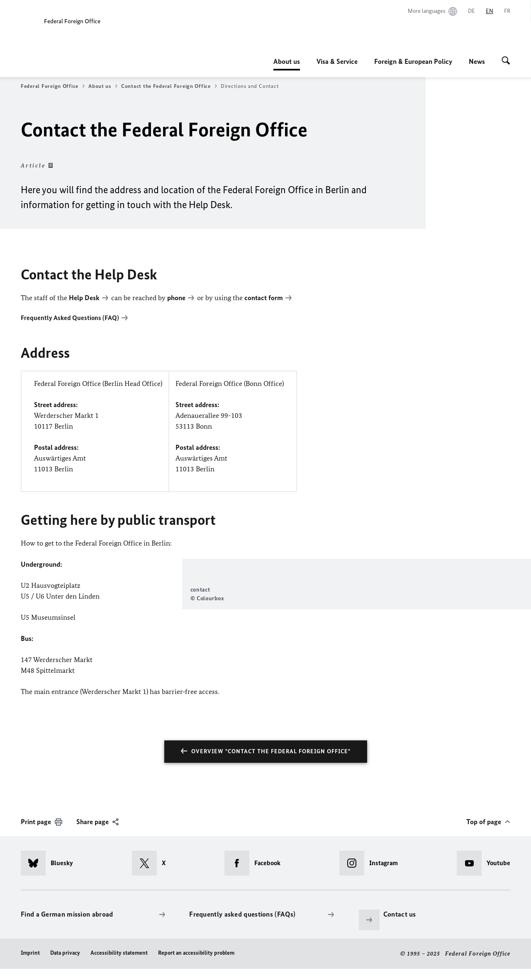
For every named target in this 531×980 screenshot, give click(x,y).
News (477, 61)
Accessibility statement (119, 964)
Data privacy (65, 964)
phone (176, 298)
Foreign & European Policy (413, 61)
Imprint (30, 964)
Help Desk (84, 298)
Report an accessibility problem (196, 964)
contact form (264, 298)
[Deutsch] (471, 11)
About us (287, 61)
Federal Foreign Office (53, 86)
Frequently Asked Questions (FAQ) (70, 318)
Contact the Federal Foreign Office (169, 86)
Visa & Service (337, 61)
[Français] (507, 11)
